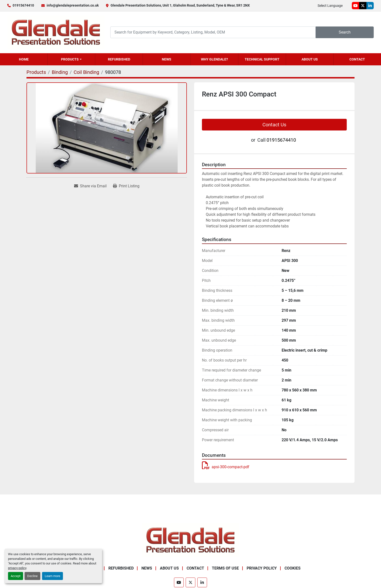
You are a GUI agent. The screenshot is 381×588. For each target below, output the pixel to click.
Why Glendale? (214, 59)
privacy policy (17, 568)
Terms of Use (225, 568)
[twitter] (363, 6)
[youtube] (355, 6)
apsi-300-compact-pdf (226, 467)
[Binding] (60, 72)
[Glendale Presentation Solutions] (190, 540)
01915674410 (23, 5)
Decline (32, 576)
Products (70, 59)
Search (345, 32)
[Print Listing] (126, 186)
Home (24, 59)
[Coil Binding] (86, 72)
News (167, 59)
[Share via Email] (90, 186)
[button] (71, 59)
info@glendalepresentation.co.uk (73, 5)
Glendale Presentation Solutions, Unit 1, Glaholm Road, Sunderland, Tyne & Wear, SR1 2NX (180, 5)
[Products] (36, 72)
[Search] (213, 32)
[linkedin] (370, 6)
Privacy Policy (262, 568)
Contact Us (274, 125)
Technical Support (262, 59)
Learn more (52, 576)
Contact (357, 59)
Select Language (330, 6)
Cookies (293, 568)
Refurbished (119, 59)
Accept (16, 576)
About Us (310, 59)
